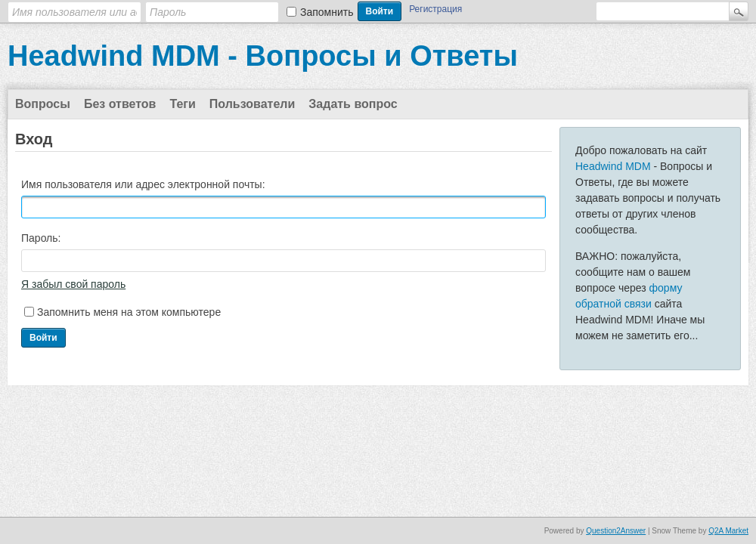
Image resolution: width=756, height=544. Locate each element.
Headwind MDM (613, 166)
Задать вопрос (353, 104)
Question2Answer (616, 531)
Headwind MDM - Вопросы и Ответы (263, 56)
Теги (182, 104)
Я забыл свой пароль (73, 284)
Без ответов (120, 104)
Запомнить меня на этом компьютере (129, 312)
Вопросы (43, 104)
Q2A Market (728, 531)
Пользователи (252, 104)
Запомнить (327, 12)
